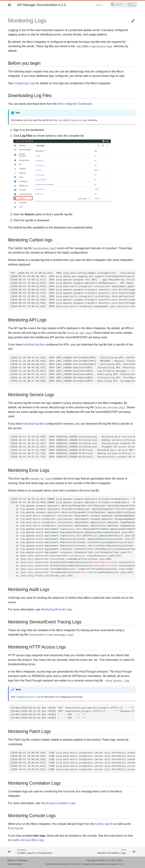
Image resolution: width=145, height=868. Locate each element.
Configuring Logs (24, 83)
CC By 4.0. (75, 864)
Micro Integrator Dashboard (75, 104)
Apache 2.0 (116, 864)
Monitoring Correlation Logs (58, 803)
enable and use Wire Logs (28, 840)
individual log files (34, 345)
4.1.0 (99, 5)
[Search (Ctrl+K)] (124, 4)
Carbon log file (104, 824)
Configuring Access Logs (28, 697)
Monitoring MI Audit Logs (56, 609)
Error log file (16, 828)
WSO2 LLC (104, 860)
